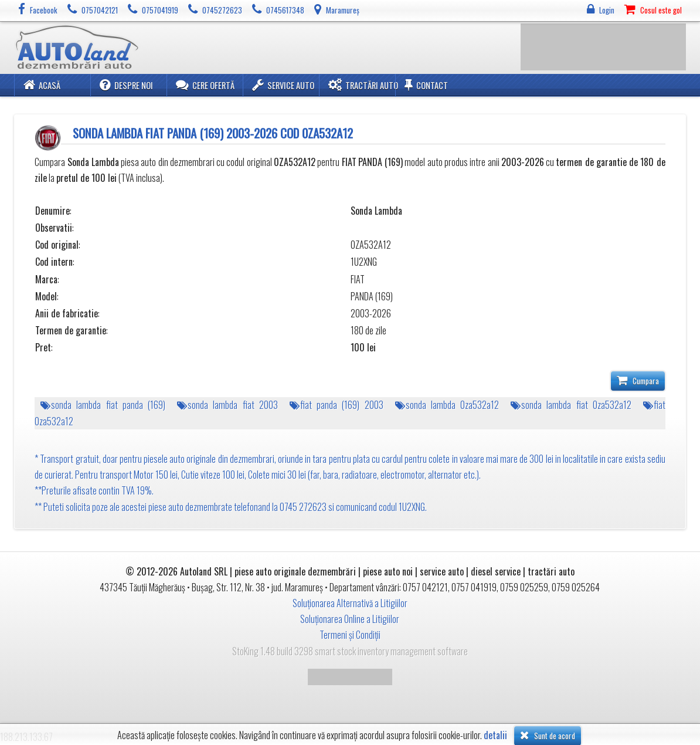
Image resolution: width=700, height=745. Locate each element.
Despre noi (126, 85)
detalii (495, 735)
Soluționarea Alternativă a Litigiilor (350, 603)
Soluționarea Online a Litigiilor (350, 619)
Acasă (42, 85)
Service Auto (283, 85)
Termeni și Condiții (350, 635)
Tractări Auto (363, 85)
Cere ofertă (205, 85)
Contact (426, 85)
